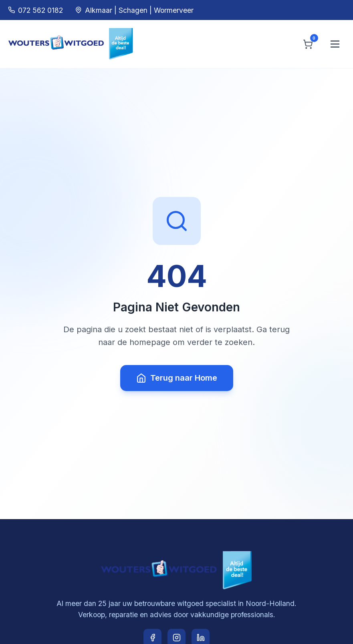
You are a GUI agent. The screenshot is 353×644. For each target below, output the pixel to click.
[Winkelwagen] (308, 44)
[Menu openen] (335, 44)
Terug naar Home (177, 378)
